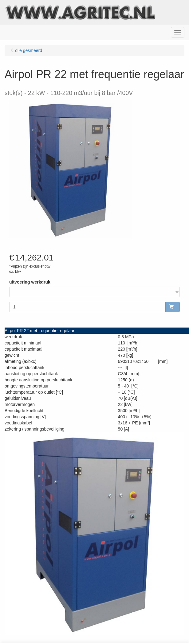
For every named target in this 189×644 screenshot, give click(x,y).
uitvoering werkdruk (30, 282)
